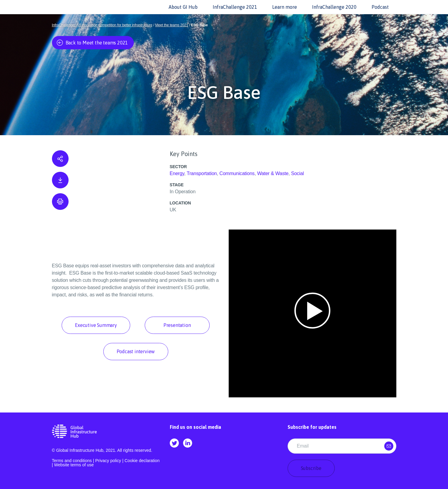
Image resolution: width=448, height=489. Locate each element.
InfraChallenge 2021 (235, 7)
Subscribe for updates (312, 427)
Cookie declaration (142, 461)
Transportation (202, 173)
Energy (177, 173)
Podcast (380, 7)
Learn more (285, 7)
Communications (237, 173)
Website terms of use (74, 465)
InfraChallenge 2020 (334, 7)
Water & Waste (273, 173)
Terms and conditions (72, 461)
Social (297, 173)
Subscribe (311, 468)
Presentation (177, 325)
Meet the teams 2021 (172, 25)
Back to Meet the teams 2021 (92, 43)
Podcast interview (136, 351)
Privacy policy (108, 461)
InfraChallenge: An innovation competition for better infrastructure (102, 25)
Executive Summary (96, 325)
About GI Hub (183, 7)
